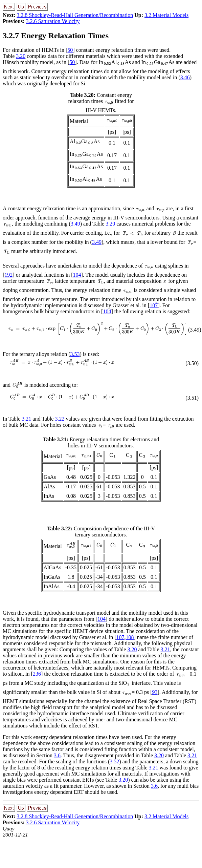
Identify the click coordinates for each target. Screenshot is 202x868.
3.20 (21, 56)
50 (70, 50)
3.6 (57, 755)
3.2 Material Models (166, 15)
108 (130, 637)
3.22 (60, 419)
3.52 (114, 761)
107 (154, 305)
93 (155, 692)
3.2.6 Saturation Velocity (53, 21)
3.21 (26, 419)
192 (8, 275)
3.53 (75, 354)
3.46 (185, 77)
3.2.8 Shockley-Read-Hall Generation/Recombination (75, 15)
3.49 (75, 224)
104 (77, 275)
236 (37, 674)
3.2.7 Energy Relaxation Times (56, 36)
